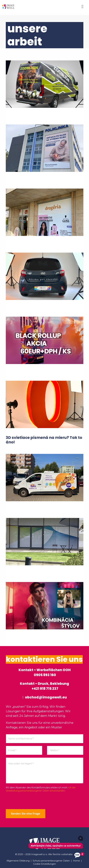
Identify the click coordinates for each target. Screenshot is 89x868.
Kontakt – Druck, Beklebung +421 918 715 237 (44, 686)
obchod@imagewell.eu (44, 697)
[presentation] (29, 801)
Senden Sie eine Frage (25, 814)
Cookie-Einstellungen (44, 864)
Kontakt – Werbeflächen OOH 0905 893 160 (45, 672)
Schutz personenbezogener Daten (51, 861)
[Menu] (82, 7)
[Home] (8, 6)
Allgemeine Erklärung (18, 861)
